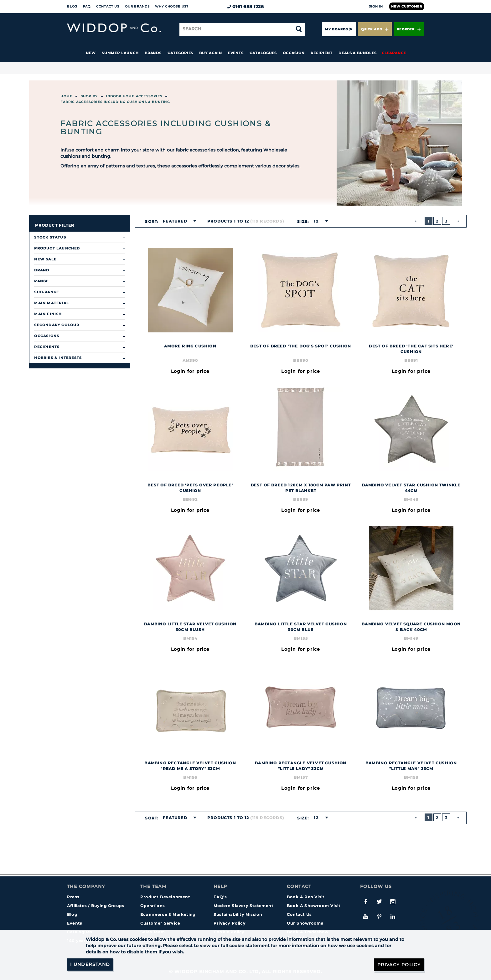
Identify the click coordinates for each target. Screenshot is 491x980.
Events (236, 53)
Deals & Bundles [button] (358, 53)
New (91, 53)
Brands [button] (153, 53)
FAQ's (220, 897)
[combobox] (178, 221)
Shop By (89, 96)
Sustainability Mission (238, 914)
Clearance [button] (394, 53)
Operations (152, 906)
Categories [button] (180, 53)
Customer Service (160, 923)
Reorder (409, 29)
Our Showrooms (305, 923)
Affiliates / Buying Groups (96, 906)
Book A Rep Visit (306, 897)
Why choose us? (172, 6)
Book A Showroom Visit (314, 906)
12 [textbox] (316, 221)
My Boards (336, 29)
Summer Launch (120, 53)
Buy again (210, 53)
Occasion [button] (294, 53)
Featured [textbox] (175, 221)
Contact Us (108, 6)
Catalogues (263, 53)
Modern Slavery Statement (243, 906)
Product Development (165, 897)
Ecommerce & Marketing (168, 914)
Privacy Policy (230, 923)
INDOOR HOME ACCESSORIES (134, 96)
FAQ (87, 6)
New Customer (407, 6)
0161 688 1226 (246, 7)
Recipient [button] (322, 53)
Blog (72, 6)
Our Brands (137, 6)
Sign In (376, 6)
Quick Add (375, 29)
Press (73, 897)
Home (66, 96)
